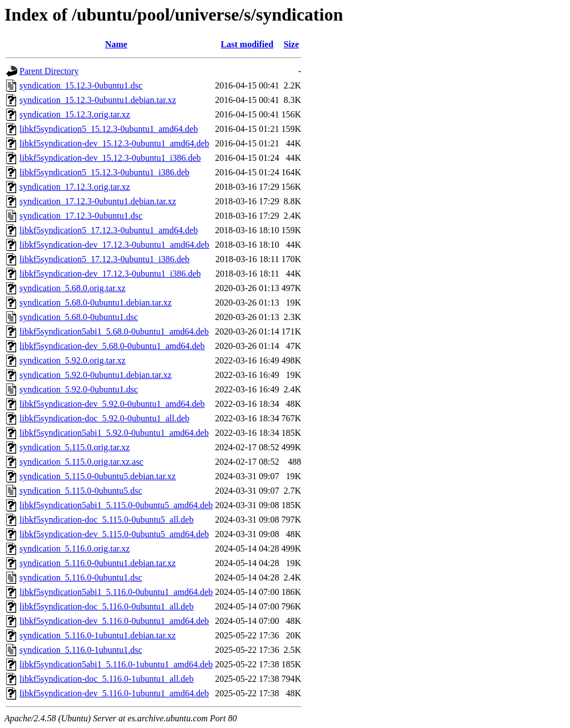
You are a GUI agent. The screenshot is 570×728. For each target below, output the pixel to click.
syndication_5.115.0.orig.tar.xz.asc (81, 462)
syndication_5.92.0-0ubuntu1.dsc (79, 389)
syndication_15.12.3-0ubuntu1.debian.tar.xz (98, 100)
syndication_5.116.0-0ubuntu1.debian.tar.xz (98, 563)
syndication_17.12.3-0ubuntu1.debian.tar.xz (98, 201)
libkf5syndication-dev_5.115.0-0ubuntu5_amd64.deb (114, 534)
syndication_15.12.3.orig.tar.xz (75, 114)
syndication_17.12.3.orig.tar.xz (75, 187)
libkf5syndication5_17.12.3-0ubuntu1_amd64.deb (109, 230)
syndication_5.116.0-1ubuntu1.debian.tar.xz (98, 635)
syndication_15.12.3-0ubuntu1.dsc (81, 85)
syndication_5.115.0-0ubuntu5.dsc (81, 491)
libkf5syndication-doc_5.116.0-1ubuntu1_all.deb (107, 679)
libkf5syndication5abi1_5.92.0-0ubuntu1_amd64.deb (114, 433)
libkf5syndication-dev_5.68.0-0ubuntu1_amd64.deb (112, 346)
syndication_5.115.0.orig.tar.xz (75, 447)
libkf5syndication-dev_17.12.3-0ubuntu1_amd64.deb (114, 245)
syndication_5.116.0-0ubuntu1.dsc (81, 577)
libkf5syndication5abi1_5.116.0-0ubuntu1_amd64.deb (116, 592)
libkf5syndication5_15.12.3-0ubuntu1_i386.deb (104, 172)
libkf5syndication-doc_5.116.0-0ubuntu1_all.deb (107, 606)
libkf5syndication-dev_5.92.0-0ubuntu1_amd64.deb (112, 404)
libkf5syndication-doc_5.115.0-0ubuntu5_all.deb (107, 520)
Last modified (247, 44)
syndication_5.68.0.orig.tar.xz (73, 288)
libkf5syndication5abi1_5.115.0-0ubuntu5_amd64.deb (116, 505)
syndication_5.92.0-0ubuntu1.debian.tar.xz (95, 375)
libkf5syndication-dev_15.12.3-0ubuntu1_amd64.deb (114, 143)
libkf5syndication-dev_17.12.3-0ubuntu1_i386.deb (110, 274)
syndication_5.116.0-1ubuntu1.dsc (81, 650)
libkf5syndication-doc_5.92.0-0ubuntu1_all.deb (104, 418)
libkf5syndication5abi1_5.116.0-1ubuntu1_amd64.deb (116, 664)
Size (291, 44)
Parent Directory (49, 71)
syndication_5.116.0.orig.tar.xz (75, 549)
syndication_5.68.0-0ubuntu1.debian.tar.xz (95, 302)
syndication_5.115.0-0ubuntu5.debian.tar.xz (98, 476)
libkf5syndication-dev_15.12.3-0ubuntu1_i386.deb (110, 158)
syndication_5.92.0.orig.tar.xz (73, 360)
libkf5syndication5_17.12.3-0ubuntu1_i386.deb (104, 259)
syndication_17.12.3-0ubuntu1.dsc (81, 216)
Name (116, 44)
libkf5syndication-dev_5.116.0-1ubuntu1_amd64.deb (114, 693)
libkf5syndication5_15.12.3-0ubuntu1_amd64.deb (109, 129)
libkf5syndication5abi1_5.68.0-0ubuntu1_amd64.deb (114, 331)
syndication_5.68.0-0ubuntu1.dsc (79, 317)
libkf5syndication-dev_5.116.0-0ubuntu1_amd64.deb (114, 621)
